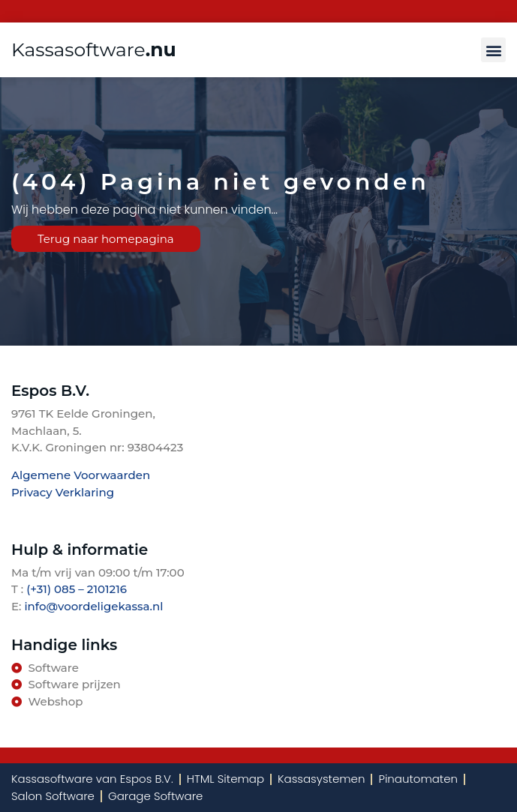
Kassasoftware (94, 49)
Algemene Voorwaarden (81, 475)
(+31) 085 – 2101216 (75, 589)
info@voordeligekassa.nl (93, 606)
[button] (493, 50)
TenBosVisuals (53, 514)
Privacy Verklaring (63, 492)
